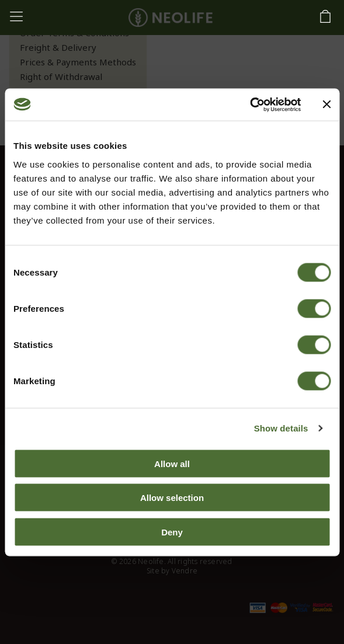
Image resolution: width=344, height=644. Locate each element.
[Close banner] (326, 105)
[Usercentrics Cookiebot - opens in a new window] (250, 105)
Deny (172, 532)
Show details (281, 428)
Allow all (172, 463)
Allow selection (172, 498)
